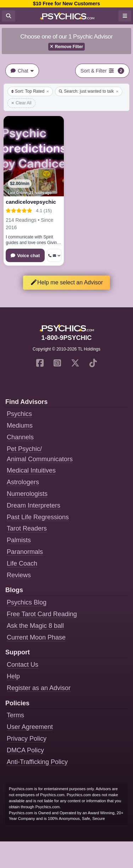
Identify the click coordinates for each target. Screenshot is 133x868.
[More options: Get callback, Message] (54, 255)
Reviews (19, 575)
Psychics (19, 414)
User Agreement (30, 727)
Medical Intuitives (31, 470)
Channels (20, 437)
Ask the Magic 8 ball (35, 626)
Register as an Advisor (39, 688)
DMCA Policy (25, 750)
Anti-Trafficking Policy (37, 762)
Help (13, 676)
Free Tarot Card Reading (42, 614)
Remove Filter (66, 47)
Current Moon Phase (36, 637)
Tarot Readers (27, 528)
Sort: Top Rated (30, 91)
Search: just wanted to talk (89, 91)
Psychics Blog (27, 602)
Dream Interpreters (34, 505)
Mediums (20, 426)
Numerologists (27, 494)
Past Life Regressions (38, 517)
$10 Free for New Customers (66, 4)
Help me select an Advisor (66, 282)
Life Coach (22, 563)
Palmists (19, 540)
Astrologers (23, 482)
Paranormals (25, 552)
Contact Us (23, 665)
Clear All (21, 103)
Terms (15, 715)
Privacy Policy (27, 739)
